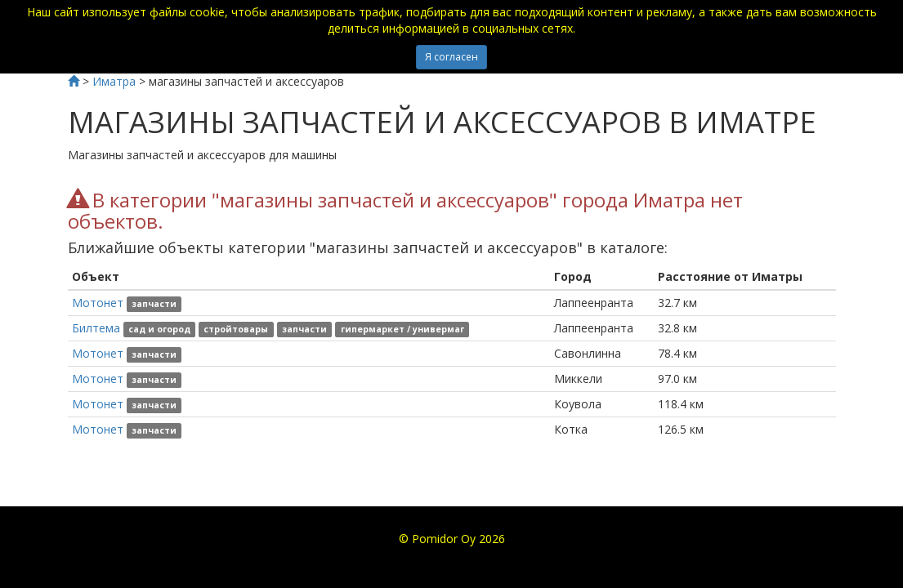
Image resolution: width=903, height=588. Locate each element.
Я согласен (451, 57)
